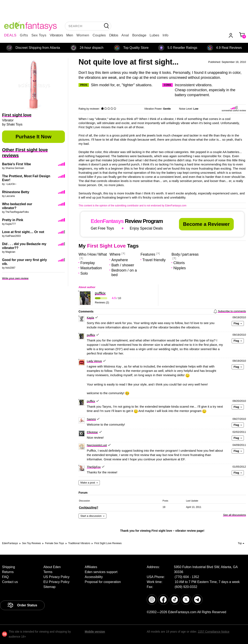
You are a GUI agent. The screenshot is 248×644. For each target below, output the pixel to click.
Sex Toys (39, 35)
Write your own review (15, 278)
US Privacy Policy (56, 577)
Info (165, 35)
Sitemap (49, 587)
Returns (8, 572)
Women (83, 35)
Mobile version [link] (95, 632)
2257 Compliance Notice (214, 632)
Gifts (24, 35)
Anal (125, 35)
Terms (48, 572)
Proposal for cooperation (103, 582)
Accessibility (94, 577)
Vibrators (56, 35)
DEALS (10, 35)
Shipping (8, 567)
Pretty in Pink (13, 220)
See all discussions (234, 515)
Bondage (139, 35)
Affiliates (91, 567)
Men (70, 35)
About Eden (52, 567)
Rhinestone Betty (16, 192)
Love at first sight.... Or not (23, 232)
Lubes (154, 35)
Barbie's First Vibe (17, 164)
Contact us (10, 582)
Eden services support (101, 572)
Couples (99, 35)
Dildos (114, 35)
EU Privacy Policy (56, 582)
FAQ (5, 577)
